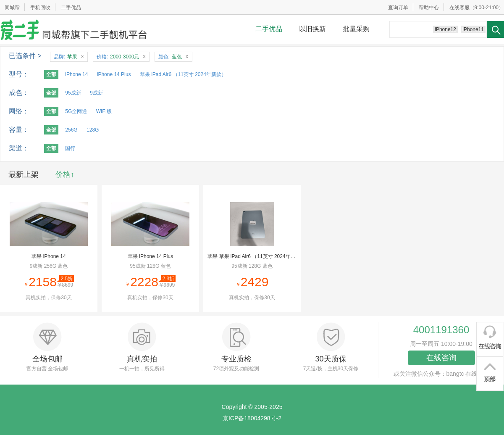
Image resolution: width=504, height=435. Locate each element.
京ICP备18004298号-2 (252, 418)
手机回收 (40, 8)
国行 (70, 148)
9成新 (96, 93)
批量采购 (356, 29)
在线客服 (459, 8)
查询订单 (398, 8)
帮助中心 (429, 8)
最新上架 (24, 174)
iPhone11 (473, 29)
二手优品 (71, 8)
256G (71, 130)
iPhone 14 (76, 74)
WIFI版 (104, 111)
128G (93, 130)
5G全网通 (76, 111)
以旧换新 (312, 29)
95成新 (73, 93)
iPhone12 (445, 29)
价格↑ (65, 174)
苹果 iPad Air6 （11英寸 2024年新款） (183, 74)
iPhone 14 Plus (114, 74)
